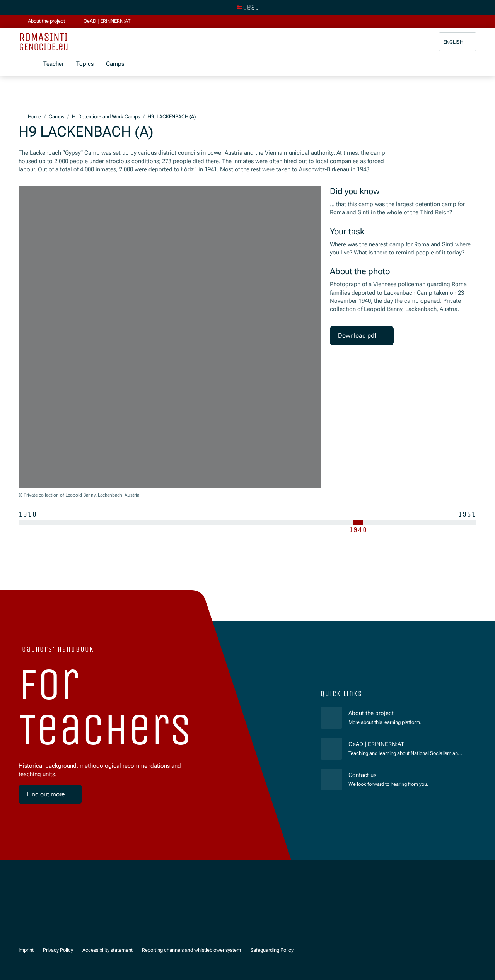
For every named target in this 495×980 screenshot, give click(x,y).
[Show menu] (25, 64)
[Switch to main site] (247, 7)
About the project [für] (371, 713)
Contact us (362, 775)
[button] (457, 42)
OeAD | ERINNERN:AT (406, 744)
